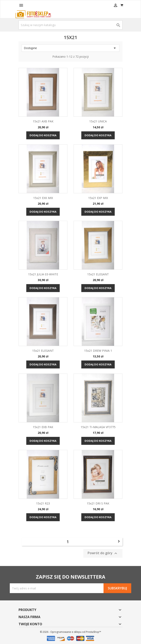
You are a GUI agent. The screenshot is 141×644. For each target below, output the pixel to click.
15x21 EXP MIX (98, 198)
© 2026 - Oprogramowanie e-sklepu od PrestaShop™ (70, 632)
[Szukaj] (70, 25)
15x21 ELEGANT (98, 274)
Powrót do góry (103, 553)
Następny (119, 541)
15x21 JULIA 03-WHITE (43, 274)
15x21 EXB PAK (43, 427)
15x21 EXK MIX (43, 198)
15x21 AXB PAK (43, 121)
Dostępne (70, 48)
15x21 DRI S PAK (98, 503)
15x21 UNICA (98, 121)
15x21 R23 (43, 503)
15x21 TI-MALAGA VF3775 (98, 427)
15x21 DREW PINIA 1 (98, 351)
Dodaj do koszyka (43, 135)
